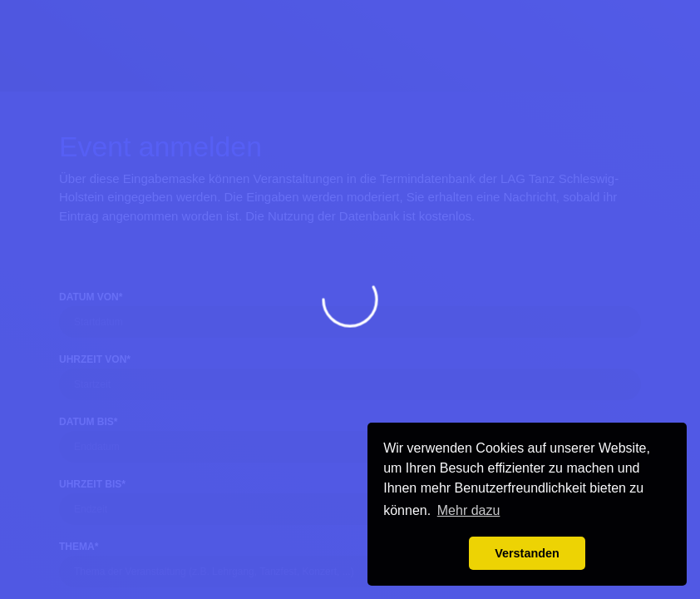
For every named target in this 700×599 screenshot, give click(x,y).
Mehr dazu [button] (469, 510)
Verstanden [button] (527, 553)
